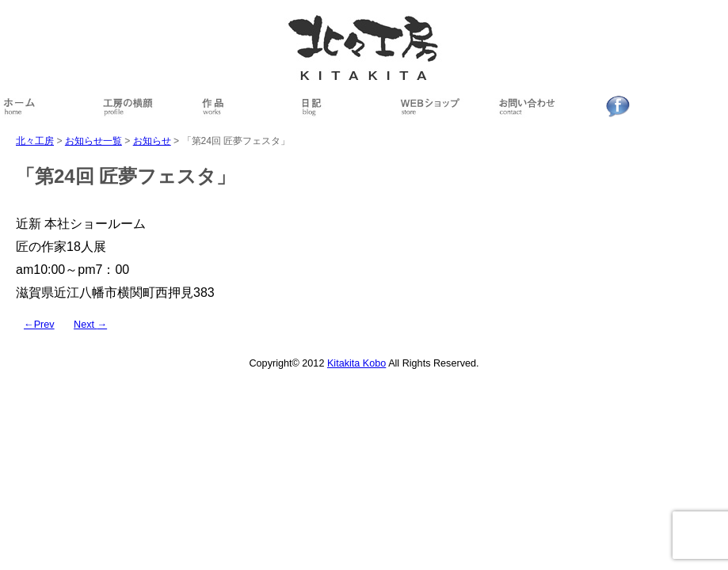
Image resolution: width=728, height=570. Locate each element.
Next (90, 325)
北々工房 (35, 141)
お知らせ (152, 141)
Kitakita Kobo (356, 363)
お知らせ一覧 (93, 141)
